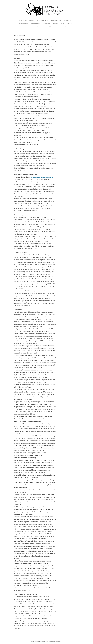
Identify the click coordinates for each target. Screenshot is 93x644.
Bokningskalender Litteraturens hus (53, 27)
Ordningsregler (31, 30)
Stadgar (27, 27)
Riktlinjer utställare (67, 27)
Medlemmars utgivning (56, 20)
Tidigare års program (24, 24)
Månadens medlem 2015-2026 (43, 30)
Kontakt (21, 27)
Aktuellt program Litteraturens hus (26, 20)
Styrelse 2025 (70, 24)
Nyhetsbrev (56, 24)
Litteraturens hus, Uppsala (37, 27)
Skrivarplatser (22, 30)
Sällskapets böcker (68, 20)
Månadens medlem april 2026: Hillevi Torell (61, 30)
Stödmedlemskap (47, 24)
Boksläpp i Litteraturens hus (42, 20)
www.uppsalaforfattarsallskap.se (42, 177)
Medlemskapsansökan (36, 24)
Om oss (63, 24)
